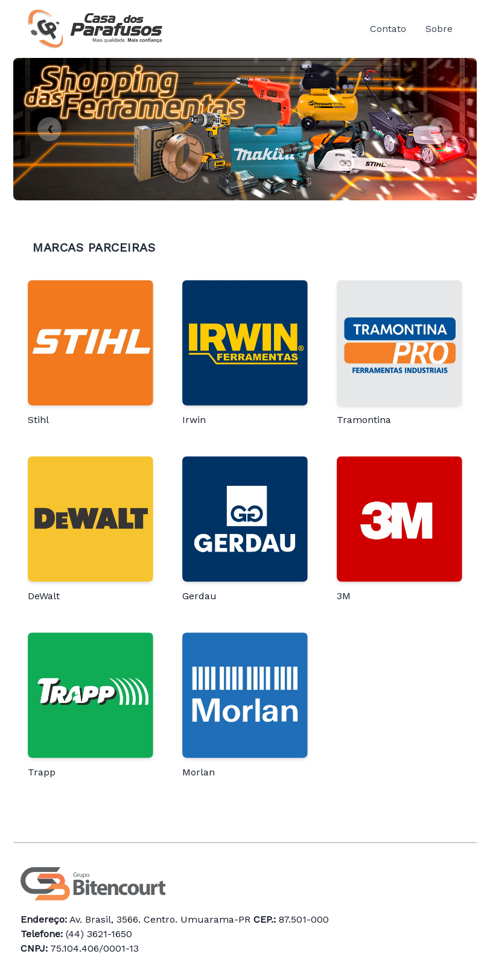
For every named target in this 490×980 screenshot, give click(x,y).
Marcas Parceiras (94, 247)
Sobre (439, 29)
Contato (388, 29)
